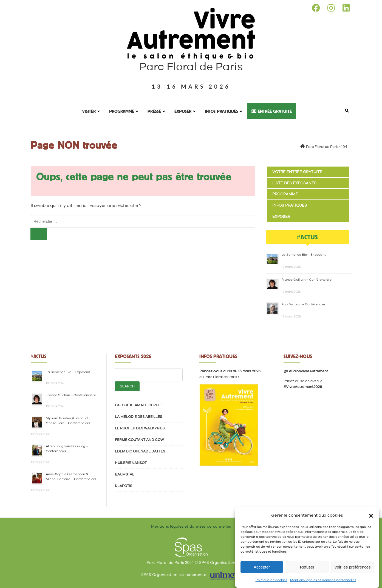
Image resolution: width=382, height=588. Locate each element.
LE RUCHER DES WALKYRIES (140, 428)
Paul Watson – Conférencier (303, 304)
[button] (371, 515)
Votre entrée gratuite (297, 172)
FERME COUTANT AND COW (139, 440)
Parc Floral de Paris (191, 66)
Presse (154, 111)
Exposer (183, 111)
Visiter (89, 111)
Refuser (307, 567)
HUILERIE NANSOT (131, 463)
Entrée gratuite (272, 111)
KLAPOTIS (124, 486)
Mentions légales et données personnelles (323, 580)
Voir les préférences (353, 567)
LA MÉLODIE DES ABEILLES (138, 417)
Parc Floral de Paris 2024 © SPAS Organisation (191, 562)
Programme (122, 111)
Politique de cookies (271, 580)
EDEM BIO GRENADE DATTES (140, 451)
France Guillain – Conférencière (306, 280)
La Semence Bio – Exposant (304, 255)
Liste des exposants (294, 183)
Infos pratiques (221, 111)
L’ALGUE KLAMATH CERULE (139, 405)
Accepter (262, 567)
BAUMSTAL (125, 474)
